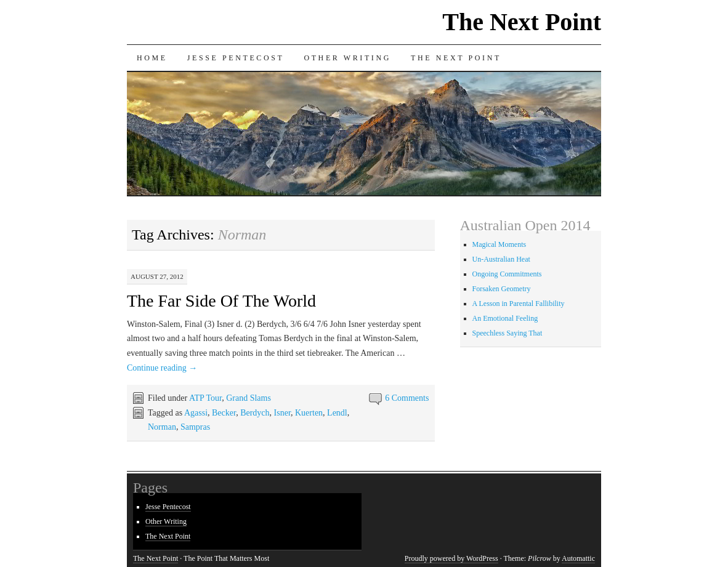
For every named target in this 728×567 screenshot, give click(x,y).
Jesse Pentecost (236, 58)
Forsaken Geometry (502, 289)
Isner (282, 413)
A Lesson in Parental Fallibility (519, 304)
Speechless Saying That (508, 333)
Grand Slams (249, 398)
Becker (224, 413)
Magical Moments (499, 244)
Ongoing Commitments (507, 274)
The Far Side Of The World (221, 301)
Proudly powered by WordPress (451, 558)
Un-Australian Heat (501, 259)
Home (152, 58)
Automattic (578, 558)
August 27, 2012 (157, 276)
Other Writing (347, 58)
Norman (162, 427)
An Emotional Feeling (505, 318)
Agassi (196, 413)
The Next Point (522, 22)
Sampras (195, 427)
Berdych (255, 413)
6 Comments (407, 398)
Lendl (337, 413)
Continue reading (162, 368)
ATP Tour (205, 398)
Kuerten (309, 413)
